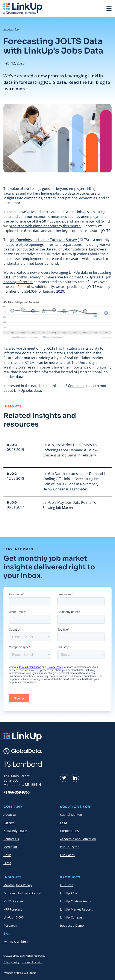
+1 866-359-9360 (17, 792)
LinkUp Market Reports (76, 909)
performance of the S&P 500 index (37, 221)
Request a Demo (72, 925)
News (7, 855)
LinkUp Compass (72, 917)
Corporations (69, 831)
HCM (64, 823)
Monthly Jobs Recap (18, 885)
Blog (17, 29)
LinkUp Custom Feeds (76, 901)
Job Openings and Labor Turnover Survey (44, 240)
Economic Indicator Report (22, 893)
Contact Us (11, 839)
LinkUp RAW (69, 893)
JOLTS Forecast (14, 901)
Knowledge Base (15, 831)
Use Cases (67, 855)
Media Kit (10, 847)
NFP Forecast (13, 909)
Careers (9, 823)
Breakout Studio (27, 973)
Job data (68, 193)
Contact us (77, 386)
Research (10, 925)
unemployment (93, 217)
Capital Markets (71, 815)
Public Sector (69, 847)
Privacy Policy (11, 962)
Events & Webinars (17, 942)
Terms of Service (32, 962)
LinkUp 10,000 (14, 917)
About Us (10, 815)
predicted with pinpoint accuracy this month (45, 226)
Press (7, 863)
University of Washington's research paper (51, 365)
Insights (8, 29)
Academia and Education (78, 839)
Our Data (67, 885)
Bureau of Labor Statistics (67, 249)
